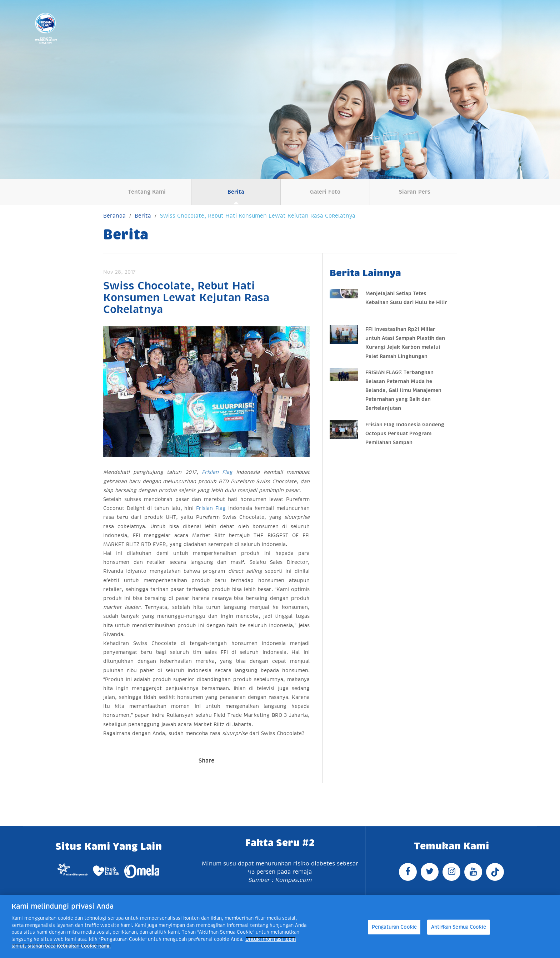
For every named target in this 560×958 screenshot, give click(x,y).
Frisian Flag (217, 472)
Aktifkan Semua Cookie (459, 927)
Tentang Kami (147, 192)
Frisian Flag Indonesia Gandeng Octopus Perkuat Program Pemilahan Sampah (405, 433)
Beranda (114, 216)
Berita (236, 192)
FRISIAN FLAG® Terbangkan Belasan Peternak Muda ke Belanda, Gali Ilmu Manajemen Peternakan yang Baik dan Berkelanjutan (403, 390)
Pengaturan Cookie (394, 927)
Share (206, 761)
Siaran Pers (415, 192)
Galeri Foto (325, 192)
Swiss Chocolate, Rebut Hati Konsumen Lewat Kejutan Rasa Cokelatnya (258, 216)
